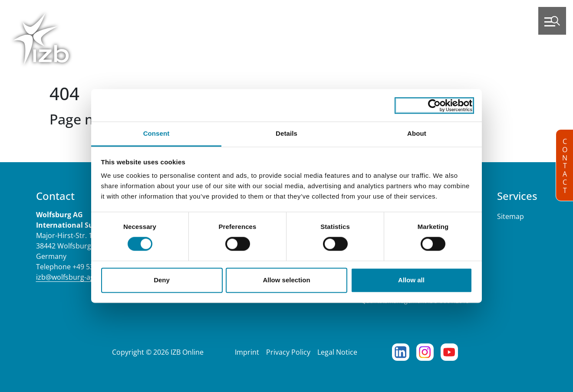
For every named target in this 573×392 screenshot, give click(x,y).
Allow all (411, 280)
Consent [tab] (156, 133)
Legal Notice (337, 352)
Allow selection (286, 280)
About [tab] (417, 133)
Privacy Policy (288, 352)
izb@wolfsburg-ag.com (73, 277)
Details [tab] (286, 133)
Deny (162, 280)
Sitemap (510, 216)
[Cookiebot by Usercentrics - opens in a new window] (434, 105)
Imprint (247, 352)
